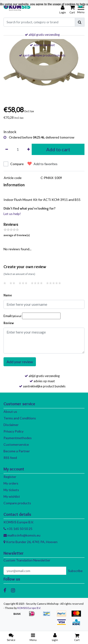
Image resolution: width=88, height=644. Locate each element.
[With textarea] (44, 341)
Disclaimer (11, 425)
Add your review (20, 362)
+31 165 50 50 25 (18, 529)
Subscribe (75, 571)
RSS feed (10, 458)
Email (12, 316)
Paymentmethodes (18, 438)
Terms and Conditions (20, 418)
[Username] (44, 304)
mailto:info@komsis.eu (22, 535)
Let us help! (12, 214)
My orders (11, 483)
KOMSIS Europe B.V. (29, 608)
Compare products (17, 503)
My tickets (11, 490)
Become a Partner (17, 451)
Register (10, 477)
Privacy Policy (13, 431)
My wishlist (12, 496)
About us (10, 411)
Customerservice (16, 444)
